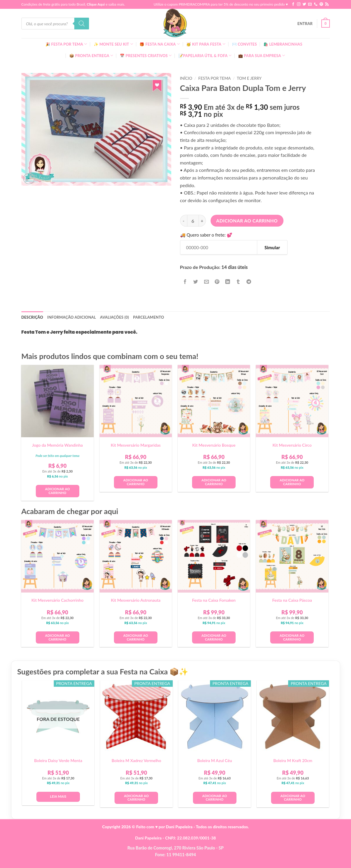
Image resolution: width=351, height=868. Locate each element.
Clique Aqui (96, 4)
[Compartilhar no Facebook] (185, 282)
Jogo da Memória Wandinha (57, 445)
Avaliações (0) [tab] (115, 317)
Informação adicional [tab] (72, 317)
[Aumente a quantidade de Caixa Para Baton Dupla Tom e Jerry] (202, 221)
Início (186, 78)
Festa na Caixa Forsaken (214, 600)
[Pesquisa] (82, 24)
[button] (305, 24)
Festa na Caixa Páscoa (292, 600)
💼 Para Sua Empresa (262, 55)
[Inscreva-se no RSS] (327, 4)
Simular (272, 247)
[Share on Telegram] (249, 282)
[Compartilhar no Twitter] (196, 282)
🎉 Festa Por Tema (66, 44)
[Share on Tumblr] (238, 282)
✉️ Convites (245, 44)
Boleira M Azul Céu (215, 760)
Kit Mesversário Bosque (214, 445)
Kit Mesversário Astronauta (136, 600)
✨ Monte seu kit (113, 44)
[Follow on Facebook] (293, 4)
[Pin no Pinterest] (217, 282)
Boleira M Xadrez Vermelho (136, 760)
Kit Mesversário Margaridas (136, 445)
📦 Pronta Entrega (91, 55)
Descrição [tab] (32, 317)
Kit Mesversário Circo (292, 445)
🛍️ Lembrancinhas (283, 44)
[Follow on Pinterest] (321, 4)
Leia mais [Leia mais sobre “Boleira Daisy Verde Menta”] (58, 796)
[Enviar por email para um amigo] (206, 282)
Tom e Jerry (249, 78)
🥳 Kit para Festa (206, 44)
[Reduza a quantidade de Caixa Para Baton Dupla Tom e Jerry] (184, 221)
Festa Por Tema (215, 78)
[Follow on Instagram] (299, 4)
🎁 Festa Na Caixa (160, 44)
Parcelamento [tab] (149, 317)
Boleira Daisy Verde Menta (58, 760)
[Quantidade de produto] (193, 221)
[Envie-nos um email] (310, 4)
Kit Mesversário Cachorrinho (57, 600)
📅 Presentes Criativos (146, 55)
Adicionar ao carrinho (247, 221)
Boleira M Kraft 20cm (293, 760)
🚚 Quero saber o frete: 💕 (206, 235)
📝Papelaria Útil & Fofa (205, 55)
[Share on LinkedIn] (228, 282)
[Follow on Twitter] (304, 4)
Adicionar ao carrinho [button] (57, 491)
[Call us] (316, 4)
